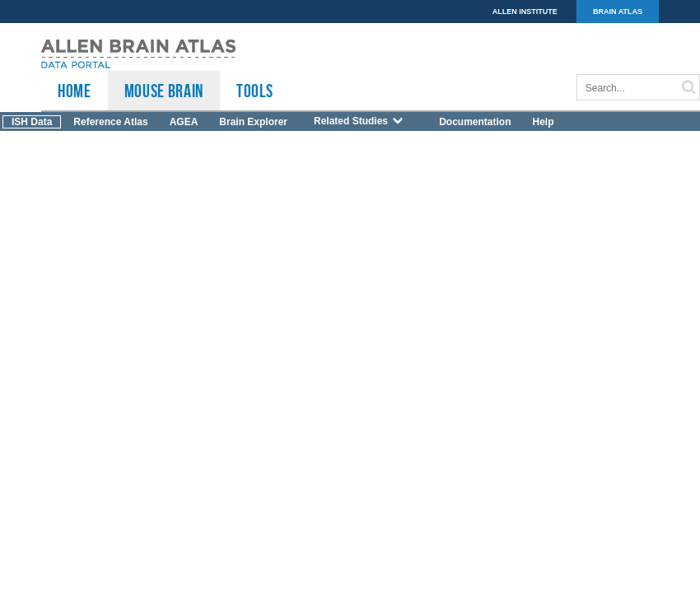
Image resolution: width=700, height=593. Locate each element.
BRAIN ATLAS (618, 12)
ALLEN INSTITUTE (525, 12)
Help (543, 122)
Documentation (475, 122)
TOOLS (254, 91)
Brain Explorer (253, 122)
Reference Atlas (110, 122)
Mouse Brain (164, 91)
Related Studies (359, 121)
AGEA (184, 122)
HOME (75, 91)
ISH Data (32, 122)
